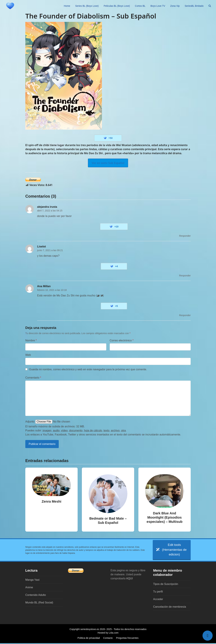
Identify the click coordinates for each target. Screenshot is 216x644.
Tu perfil (158, 592)
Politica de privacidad (89, 639)
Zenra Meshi (52, 501)
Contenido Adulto (36, 596)
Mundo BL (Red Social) (39, 603)
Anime (29, 588)
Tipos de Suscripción (166, 585)
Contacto (108, 639)
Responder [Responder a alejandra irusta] (185, 236)
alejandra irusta (47, 207)
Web (28, 355)
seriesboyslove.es (90, 630)
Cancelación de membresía (170, 608)
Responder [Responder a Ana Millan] (185, 315)
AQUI (130, 579)
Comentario (33, 378)
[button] (210, 6)
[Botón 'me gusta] (105, 138)
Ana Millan (44, 286)
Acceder (158, 600)
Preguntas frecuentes (127, 639)
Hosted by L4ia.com (108, 634)
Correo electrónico (122, 340)
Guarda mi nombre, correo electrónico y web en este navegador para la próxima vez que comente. (88, 369)
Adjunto (30, 422)
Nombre (31, 340)
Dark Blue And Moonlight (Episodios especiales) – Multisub (165, 517)
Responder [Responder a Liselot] (185, 276)
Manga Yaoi (32, 581)
